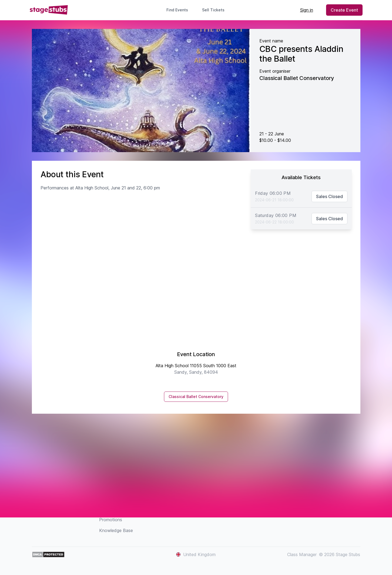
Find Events (177, 10)
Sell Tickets (215, 10)
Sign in (307, 10)
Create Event (344, 10)
